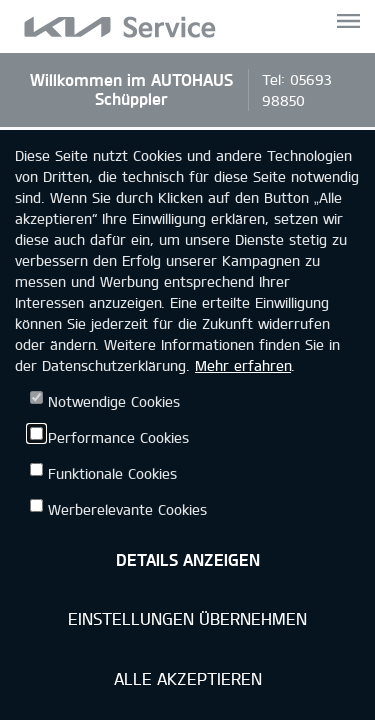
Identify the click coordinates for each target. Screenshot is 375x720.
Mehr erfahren (243, 365)
